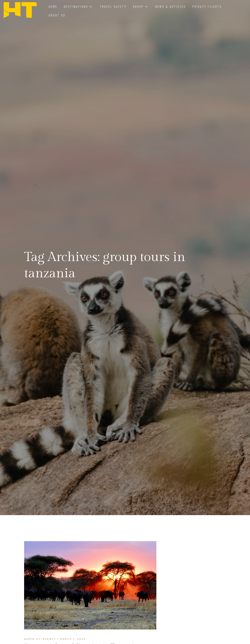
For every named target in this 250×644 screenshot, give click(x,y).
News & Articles (171, 7)
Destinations (78, 7)
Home (53, 7)
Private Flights (207, 7)
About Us (57, 15)
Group (140, 7)
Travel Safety (113, 7)
